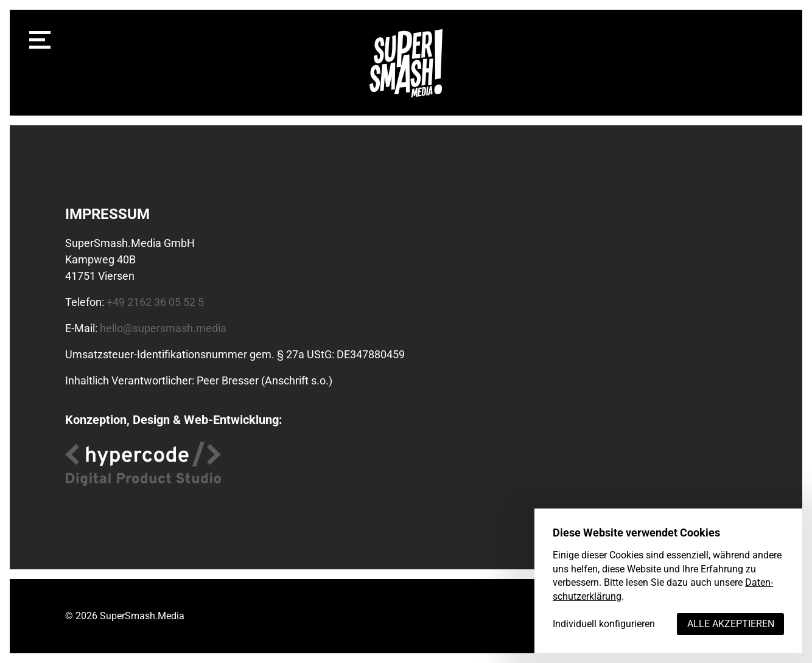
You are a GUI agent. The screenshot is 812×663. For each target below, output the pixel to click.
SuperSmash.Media (142, 616)
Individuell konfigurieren (604, 624)
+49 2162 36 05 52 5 (155, 302)
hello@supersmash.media (163, 328)
